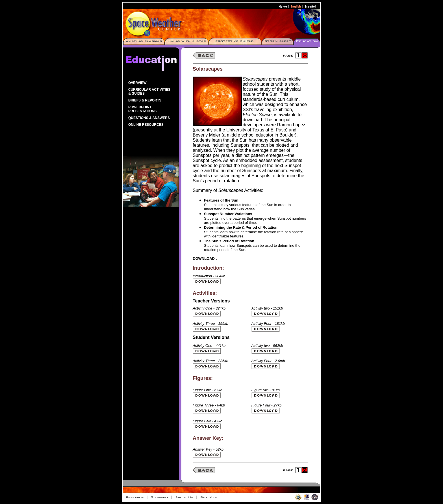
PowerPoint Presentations (142, 109)
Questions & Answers (149, 118)
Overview (137, 83)
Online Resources (146, 125)
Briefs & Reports (145, 100)
